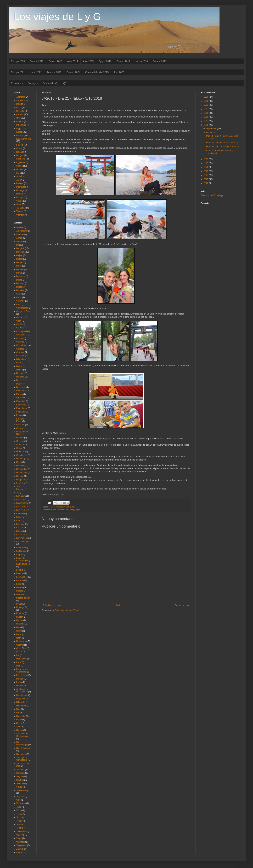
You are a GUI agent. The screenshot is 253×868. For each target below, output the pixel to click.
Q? (65, 83)
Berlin (19, 266)
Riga (18, 709)
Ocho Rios (21, 648)
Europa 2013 (55, 61)
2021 (206, 163)
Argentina (21, 101)
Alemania (21, 97)
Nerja (19, 634)
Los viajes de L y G (57, 17)
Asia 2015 (88, 61)
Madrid (19, 587)
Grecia (19, 148)
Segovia (20, 776)
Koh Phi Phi (22, 535)
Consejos (33, 83)
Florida (19, 415)
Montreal (20, 613)
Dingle (19, 366)
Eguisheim (21, 398)
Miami (19, 604)
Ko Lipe (20, 528)
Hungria (20, 155)
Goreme (20, 441)
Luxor (19, 584)
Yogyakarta (21, 845)
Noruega (20, 190)
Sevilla (19, 787)
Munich (20, 617)
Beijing (19, 255)
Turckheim (21, 831)
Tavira (19, 810)
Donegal (20, 373)
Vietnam (20, 215)
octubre (210, 133)
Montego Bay (22, 607)
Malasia (20, 183)
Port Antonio (22, 675)
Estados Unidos (24, 139)
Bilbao (19, 280)
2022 (206, 167)
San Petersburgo (22, 743)
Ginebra (20, 438)
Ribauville (21, 702)
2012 (206, 101)
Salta (19, 727)
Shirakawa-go (23, 790)
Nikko (69, 507)
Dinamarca (21, 125)
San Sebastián (23, 748)
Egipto (19, 128)
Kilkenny (20, 517)
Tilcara (19, 814)
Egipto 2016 (105, 61)
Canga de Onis (23, 311)
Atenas (19, 241)
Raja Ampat (22, 695)
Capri (19, 321)
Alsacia (20, 227)
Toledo (19, 821)
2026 (206, 183)
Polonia (20, 194)
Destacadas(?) (50, 83)
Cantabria (21, 317)
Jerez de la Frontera (21, 488)
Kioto (19, 521)
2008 (206, 97)
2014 (206, 109)
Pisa (18, 666)
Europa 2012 (37, 61)
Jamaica (20, 176)
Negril (19, 631)
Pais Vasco (21, 659)
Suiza (19, 204)
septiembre (212, 128)
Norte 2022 (36, 72)
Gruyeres (21, 452)
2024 (206, 175)
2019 (206, 159)
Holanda (20, 152)
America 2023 (54, 72)
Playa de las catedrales (22, 670)
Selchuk (20, 780)
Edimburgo (21, 391)
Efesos (19, 394)
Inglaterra (21, 162)
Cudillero (20, 356)
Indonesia (21, 159)
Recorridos (17, 83)
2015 (206, 113)
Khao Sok (21, 507)
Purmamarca (22, 686)
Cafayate (20, 301)
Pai (18, 655)
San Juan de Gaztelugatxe (22, 735)
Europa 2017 (123, 61)
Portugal (20, 197)
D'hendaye (21, 359)
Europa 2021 (18, 72)
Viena (19, 838)
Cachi (19, 294)
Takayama (21, 803)
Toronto (20, 828)
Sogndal (20, 796)
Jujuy (19, 493)
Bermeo (20, 269)
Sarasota (20, 773)
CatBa (19, 324)
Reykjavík (21, 699)
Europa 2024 (73, 72)
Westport (20, 842)
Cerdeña (20, 328)
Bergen (20, 262)
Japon (52, 507)
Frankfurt (20, 425)
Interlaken (21, 483)
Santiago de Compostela (22, 759)
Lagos (19, 554)
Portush (20, 679)
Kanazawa (21, 500)
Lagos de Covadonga (22, 559)
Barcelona (21, 252)
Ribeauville (21, 706)
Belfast (19, 259)
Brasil (19, 108)
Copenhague (22, 345)
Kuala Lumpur (23, 542)
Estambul (21, 401)
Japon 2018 (141, 61)
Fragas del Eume (21, 420)
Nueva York (22, 641)
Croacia (20, 121)
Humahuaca (22, 473)
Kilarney (20, 513)
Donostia (20, 377)
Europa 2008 (18, 61)
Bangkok (20, 248)
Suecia (19, 201)
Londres (20, 573)
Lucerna (20, 580)
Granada (20, 445)
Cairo (19, 304)
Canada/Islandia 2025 (97, 72)
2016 (206, 117)
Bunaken (20, 290)
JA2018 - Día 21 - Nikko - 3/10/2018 (222, 146)
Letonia (20, 570)
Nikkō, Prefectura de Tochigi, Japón (66, 510)
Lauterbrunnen (23, 564)
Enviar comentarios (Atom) (67, 610)
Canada (20, 114)
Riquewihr (21, 716)
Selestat (20, 783)
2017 (206, 121)
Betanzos (21, 276)
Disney (19, 370)
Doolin (19, 380)
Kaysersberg (22, 503)
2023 (206, 171)
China (19, 118)
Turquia (20, 211)
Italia (18, 173)
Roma (19, 720)
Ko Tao (19, 531)
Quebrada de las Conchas (22, 690)
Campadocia (22, 308)
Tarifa (19, 807)
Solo (18, 800)
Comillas (20, 342)
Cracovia (20, 352)
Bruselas (20, 111)
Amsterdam (22, 231)
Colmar (20, 338)
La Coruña (21, 551)
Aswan (19, 238)
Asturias (20, 234)
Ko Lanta (20, 524)
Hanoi (19, 462)
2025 (206, 179)
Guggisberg (22, 455)
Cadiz (19, 297)
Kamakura (21, 496)
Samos (19, 730)
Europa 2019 (160, 61)
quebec (20, 852)
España (20, 135)
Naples (19, 620)
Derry (19, 363)
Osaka (19, 652)
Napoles (20, 624)
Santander (21, 754)
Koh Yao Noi (22, 538)
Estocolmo (21, 405)
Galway (20, 428)
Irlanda (19, 166)
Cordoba (20, 349)
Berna (19, 273)
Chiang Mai (22, 331)
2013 (206, 105)
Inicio (119, 605)
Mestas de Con (23, 598)
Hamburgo (21, 459)
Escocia (20, 132)
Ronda (19, 723)
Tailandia (20, 208)
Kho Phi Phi (22, 510)
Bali (18, 245)
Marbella (20, 594)
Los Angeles (22, 577)
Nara (19, 627)
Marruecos (21, 187)
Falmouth (21, 412)
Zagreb (20, 849)
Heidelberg (21, 466)
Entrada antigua (182, 605)
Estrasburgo (22, 408)
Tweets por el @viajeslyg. (212, 195)
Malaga (20, 591)
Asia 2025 (119, 72)
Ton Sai (20, 824)
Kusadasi (21, 547)
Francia (20, 145)
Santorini (20, 770)
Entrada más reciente (52, 605)
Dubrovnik (21, 387)
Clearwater (21, 335)
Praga (19, 682)
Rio (18, 713)
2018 (206, 125)
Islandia (20, 169)
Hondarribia (22, 469)
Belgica (20, 104)
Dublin (19, 384)
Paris (19, 662)
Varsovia (20, 835)
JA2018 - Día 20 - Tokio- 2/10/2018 (222, 143)
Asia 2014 (73, 61)
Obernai (20, 645)
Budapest (21, 287)
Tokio (74, 507)
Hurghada (21, 480)
